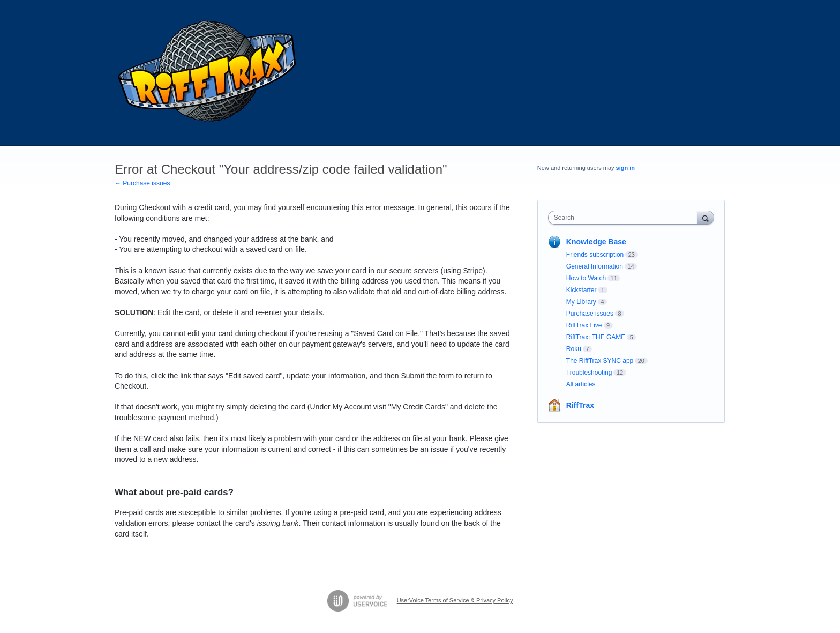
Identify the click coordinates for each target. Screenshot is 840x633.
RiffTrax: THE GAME (596, 337)
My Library (581, 302)
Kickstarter (582, 290)
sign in (625, 168)
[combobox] (625, 218)
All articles (581, 384)
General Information (595, 266)
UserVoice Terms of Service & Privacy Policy (455, 600)
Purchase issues (590, 314)
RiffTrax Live (584, 325)
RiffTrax (580, 405)
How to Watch (586, 278)
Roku (574, 349)
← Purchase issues (142, 183)
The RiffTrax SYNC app (600, 361)
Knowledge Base (596, 242)
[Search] (706, 217)
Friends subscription (595, 255)
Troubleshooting (589, 373)
